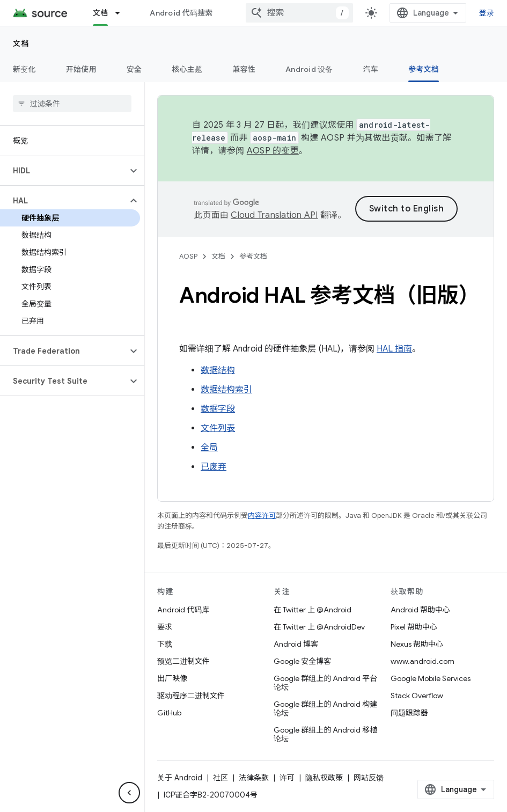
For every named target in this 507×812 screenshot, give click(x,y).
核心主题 (187, 69)
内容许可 (262, 515)
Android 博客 (296, 644)
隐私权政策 (324, 778)
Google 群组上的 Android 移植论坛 (325, 734)
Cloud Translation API (274, 215)
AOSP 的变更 (273, 151)
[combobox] (299, 13)
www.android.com (422, 661)
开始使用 (81, 69)
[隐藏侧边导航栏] (129, 793)
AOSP (188, 256)
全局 (209, 448)
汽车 (371, 69)
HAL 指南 (394, 349)
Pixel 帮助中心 (414, 627)
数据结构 (218, 370)
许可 (287, 778)
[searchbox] (72, 104)
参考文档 (253, 256)
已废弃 (214, 467)
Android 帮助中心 (420, 610)
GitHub (169, 713)
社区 (221, 778)
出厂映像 (172, 678)
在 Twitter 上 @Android (313, 610)
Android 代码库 (183, 610)
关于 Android (180, 778)
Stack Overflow (417, 696)
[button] (64, 171)
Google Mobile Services (431, 678)
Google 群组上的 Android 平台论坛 (325, 683)
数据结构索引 (226, 390)
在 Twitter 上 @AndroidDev (319, 627)
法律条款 (254, 778)
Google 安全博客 (302, 661)
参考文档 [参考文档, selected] (424, 69)
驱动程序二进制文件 (191, 696)
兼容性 (244, 69)
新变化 (24, 69)
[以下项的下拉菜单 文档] (122, 13)
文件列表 (218, 428)
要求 (165, 627)
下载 (165, 644)
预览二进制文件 (183, 661)
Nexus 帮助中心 (417, 644)
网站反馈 (369, 778)
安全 (134, 69)
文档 (21, 43)
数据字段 (218, 409)
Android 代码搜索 (181, 13)
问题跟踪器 (409, 713)
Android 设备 (309, 69)
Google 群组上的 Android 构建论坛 (325, 708)
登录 (487, 13)
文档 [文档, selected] (101, 13)
